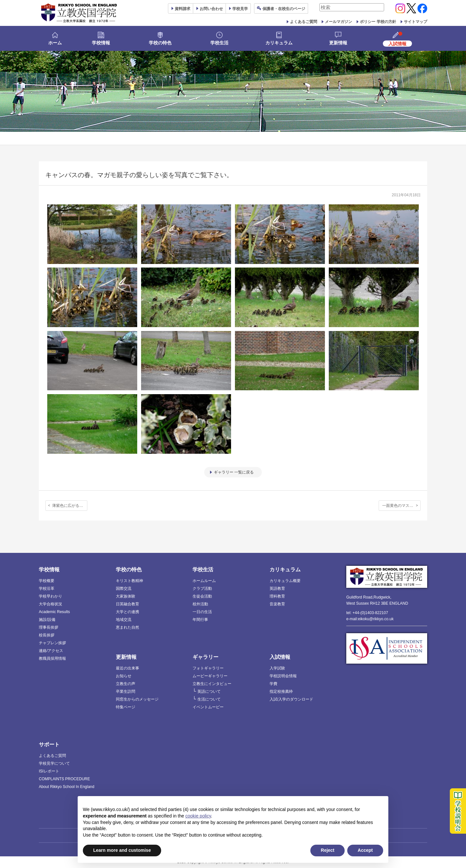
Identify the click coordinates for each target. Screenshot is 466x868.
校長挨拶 (47, 635)
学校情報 (101, 43)
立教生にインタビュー (212, 684)
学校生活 (219, 43)
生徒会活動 (202, 596)
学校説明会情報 (283, 676)
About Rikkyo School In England (67, 787)
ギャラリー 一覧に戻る (234, 472)
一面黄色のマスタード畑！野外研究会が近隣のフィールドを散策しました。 (401, 506)
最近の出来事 (128, 668)
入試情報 (280, 657)
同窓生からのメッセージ (137, 699)
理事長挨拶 (49, 627)
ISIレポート (49, 771)
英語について (209, 691)
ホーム (55, 43)
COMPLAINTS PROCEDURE (64, 779)
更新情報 (338, 43)
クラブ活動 (202, 588)
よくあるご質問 (304, 22)
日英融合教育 (128, 604)
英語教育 (277, 588)
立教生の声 (126, 684)
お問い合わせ (211, 9)
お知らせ (124, 676)
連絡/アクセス (51, 651)
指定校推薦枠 (281, 691)
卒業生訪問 (126, 691)
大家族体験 (126, 596)
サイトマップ (416, 22)
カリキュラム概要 (285, 581)
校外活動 (200, 604)
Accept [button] (365, 850)
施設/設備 (47, 620)
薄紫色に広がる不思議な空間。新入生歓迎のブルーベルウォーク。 (70, 506)
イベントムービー (208, 707)
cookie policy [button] (198, 816)
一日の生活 (202, 612)
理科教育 (277, 596)
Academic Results (54, 612)
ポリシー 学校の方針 (378, 22)
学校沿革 (47, 588)
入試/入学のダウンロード (291, 699)
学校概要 (47, 581)
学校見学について (54, 763)
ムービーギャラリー (210, 676)
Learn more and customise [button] (122, 850)
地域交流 (124, 620)
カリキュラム (279, 43)
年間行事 (200, 620)
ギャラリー (205, 657)
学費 (273, 684)
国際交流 (124, 588)
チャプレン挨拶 (52, 643)
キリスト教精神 (129, 581)
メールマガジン (338, 22)
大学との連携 (128, 612)
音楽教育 (277, 604)
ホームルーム (204, 581)
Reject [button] (327, 850)
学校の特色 (160, 43)
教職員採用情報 (52, 658)
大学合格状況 (50, 604)
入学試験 (277, 668)
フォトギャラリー (208, 668)
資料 (183, 9)
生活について (209, 699)
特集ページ (126, 707)
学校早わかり (50, 596)
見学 (240, 9)
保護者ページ (284, 9)
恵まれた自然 (128, 627)
